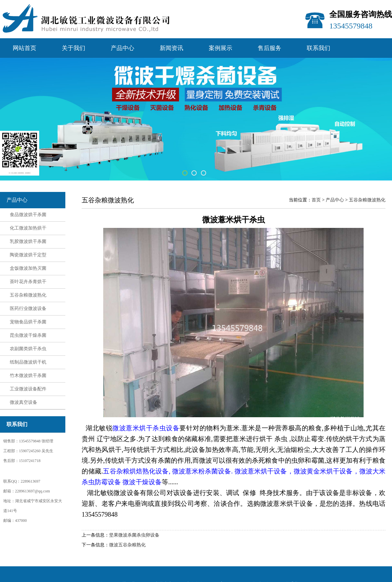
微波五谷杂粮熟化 (127, 545)
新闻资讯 (171, 48)
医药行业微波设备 (28, 308)
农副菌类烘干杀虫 (28, 349)
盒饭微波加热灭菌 (28, 268)
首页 (316, 200)
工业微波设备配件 (28, 389)
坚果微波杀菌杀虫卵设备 (134, 535)
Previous (38, 115)
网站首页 (24, 48)
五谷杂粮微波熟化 (28, 295)
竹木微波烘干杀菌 (28, 376)
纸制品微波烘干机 (28, 362)
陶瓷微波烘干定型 (28, 255)
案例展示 (220, 48)
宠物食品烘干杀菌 (28, 322)
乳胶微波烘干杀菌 (28, 241)
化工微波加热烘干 (28, 228)
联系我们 (318, 48)
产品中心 (122, 48)
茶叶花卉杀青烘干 (28, 282)
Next (354, 115)
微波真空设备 (24, 402)
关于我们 (73, 48)
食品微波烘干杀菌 (28, 215)
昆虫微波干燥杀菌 (28, 335)
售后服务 (269, 48)
